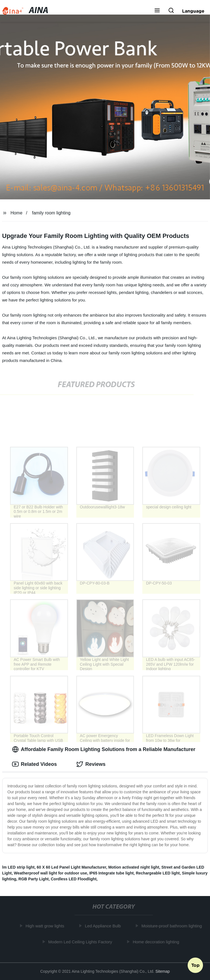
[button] (157, 11)
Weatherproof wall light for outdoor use (51, 873)
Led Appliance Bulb (104, 926)
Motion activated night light (134, 867)
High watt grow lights (46, 926)
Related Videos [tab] (35, 764)
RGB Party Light (34, 879)
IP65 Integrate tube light (111, 873)
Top (195, 965)
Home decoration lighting (157, 942)
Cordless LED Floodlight (74, 879)
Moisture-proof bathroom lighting (173, 926)
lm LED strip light (18, 867)
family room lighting (51, 213)
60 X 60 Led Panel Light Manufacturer (71, 867)
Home (16, 213)
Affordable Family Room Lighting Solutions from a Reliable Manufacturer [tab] (104, 749)
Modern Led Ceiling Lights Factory (81, 942)
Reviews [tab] (91, 764)
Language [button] (193, 11)
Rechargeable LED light (158, 873)
